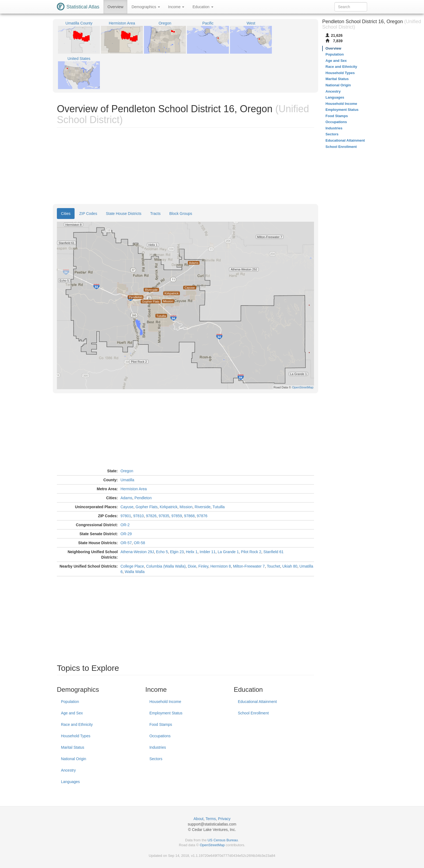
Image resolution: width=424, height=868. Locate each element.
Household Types (76, 736)
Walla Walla (135, 572)
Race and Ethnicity (77, 724)
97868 (189, 516)
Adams (127, 498)
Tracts (155, 214)
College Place (132, 566)
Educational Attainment (257, 702)
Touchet (273, 566)
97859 (177, 516)
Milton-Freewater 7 (249, 566)
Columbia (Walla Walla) (166, 566)
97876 (202, 516)
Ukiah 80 (290, 566)
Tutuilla (219, 507)
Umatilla (127, 480)
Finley (203, 566)
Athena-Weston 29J (137, 552)
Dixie (192, 566)
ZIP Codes (88, 214)
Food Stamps (161, 724)
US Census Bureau (223, 840)
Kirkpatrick (169, 507)
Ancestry (68, 770)
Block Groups (181, 214)
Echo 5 (162, 552)
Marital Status (73, 747)
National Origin (74, 759)
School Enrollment (253, 713)
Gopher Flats (147, 507)
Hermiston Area (134, 489)
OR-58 (139, 543)
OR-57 (126, 543)
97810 (138, 516)
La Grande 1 (228, 552)
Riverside (202, 507)
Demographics (146, 7)
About (199, 819)
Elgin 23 (177, 552)
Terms (211, 819)
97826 (151, 516)
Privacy (224, 819)
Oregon (127, 471)
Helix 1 (192, 552)
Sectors (156, 759)
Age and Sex (72, 713)
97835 (164, 516)
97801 (126, 516)
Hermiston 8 (221, 566)
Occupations (160, 736)
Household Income (165, 702)
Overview (115, 7)
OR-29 (126, 534)
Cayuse (127, 507)
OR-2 (125, 525)
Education (203, 7)
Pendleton (143, 498)
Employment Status (166, 713)
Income (176, 7)
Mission (186, 507)
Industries (158, 747)
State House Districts (124, 214)
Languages (70, 782)
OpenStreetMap (212, 845)
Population (70, 702)
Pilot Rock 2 (251, 552)
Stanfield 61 (274, 552)
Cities (66, 214)
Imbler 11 (208, 552)
